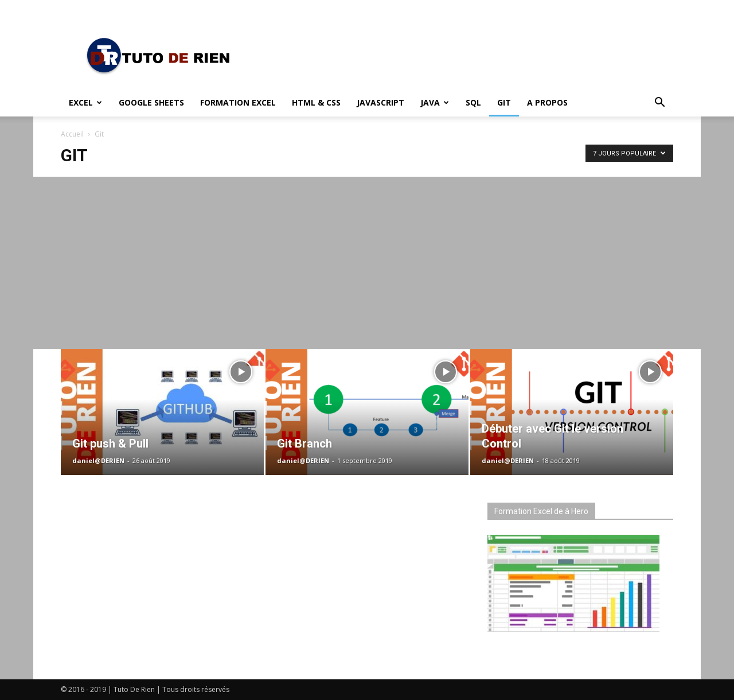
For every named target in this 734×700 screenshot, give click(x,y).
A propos (547, 102)
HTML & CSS (316, 102)
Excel (85, 102)
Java (435, 102)
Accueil (72, 134)
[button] (659, 104)
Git (504, 102)
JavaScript (380, 102)
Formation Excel (238, 102)
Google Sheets (151, 102)
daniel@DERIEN (98, 460)
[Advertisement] (367, 263)
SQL (473, 102)
